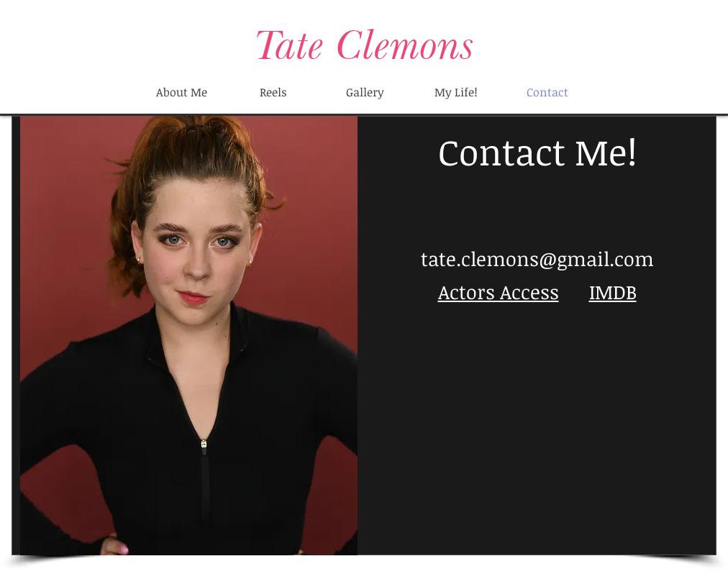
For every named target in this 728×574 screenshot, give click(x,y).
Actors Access (499, 292)
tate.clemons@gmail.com (537, 259)
